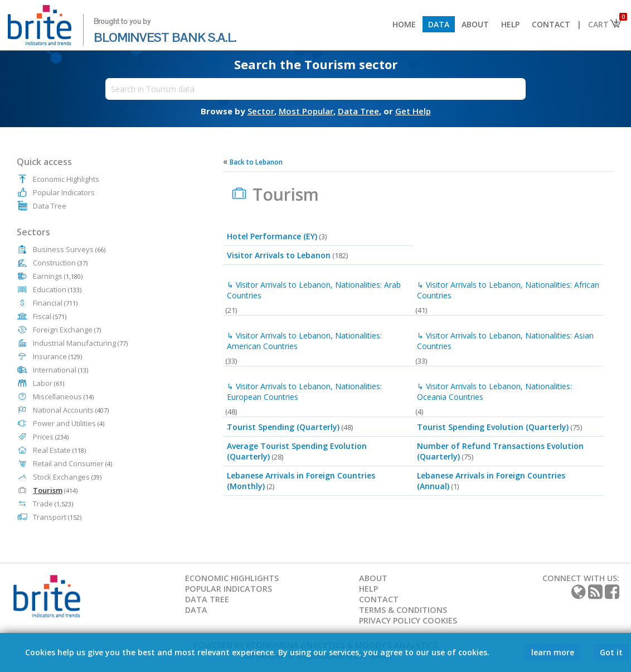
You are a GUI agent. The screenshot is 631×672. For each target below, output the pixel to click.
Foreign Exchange (67, 330)
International (60, 370)
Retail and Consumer (72, 463)
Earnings (58, 276)
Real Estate (59, 450)
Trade (53, 504)
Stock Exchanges (67, 477)
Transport (57, 517)
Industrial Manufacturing (80, 343)
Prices (51, 437)
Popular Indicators (64, 192)
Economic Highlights (66, 179)
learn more (553, 652)
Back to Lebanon (256, 162)
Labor (48, 383)
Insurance (57, 356)
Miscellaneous (63, 397)
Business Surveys (69, 249)
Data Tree (50, 206)
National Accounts (71, 410)
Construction (60, 263)
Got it (611, 652)
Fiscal (50, 316)
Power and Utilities (69, 423)
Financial (55, 303)
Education (57, 289)
